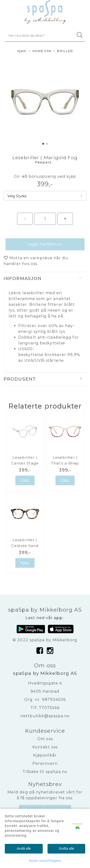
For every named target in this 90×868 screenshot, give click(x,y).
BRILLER (63, 51)
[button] (43, 144)
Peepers (43, 162)
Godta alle (66, 848)
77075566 (49, 708)
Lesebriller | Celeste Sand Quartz (25, 546)
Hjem (22, 51)
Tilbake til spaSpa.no (45, 772)
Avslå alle (24, 848)
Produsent (20, 379)
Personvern (45, 763)
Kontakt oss (45, 747)
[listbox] (45, 196)
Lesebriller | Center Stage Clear (25, 463)
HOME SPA (40, 51)
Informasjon (23, 278)
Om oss (45, 739)
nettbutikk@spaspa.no (45, 716)
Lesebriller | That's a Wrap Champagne (65, 463)
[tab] (45, 279)
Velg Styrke (17, 196)
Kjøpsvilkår (45, 755)
